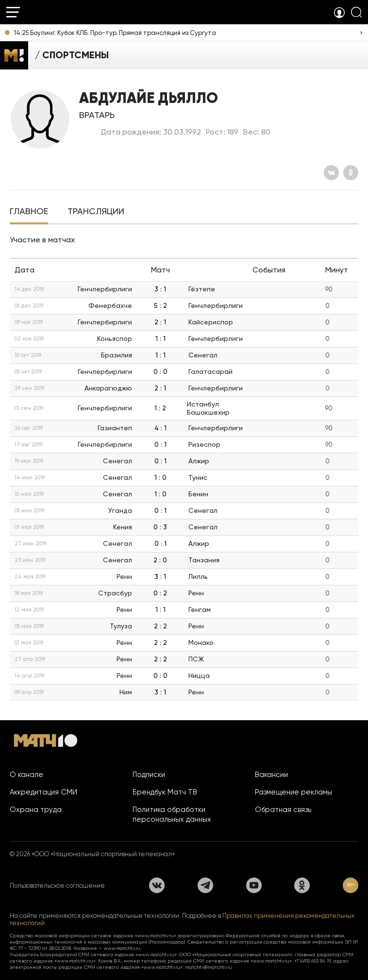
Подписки (149, 775)
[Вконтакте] (331, 173)
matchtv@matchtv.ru (209, 967)
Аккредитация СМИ (43, 792)
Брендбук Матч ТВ (165, 792)
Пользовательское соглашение (57, 886)
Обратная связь (283, 810)
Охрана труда (36, 810)
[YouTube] (254, 885)
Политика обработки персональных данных (172, 814)
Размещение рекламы (293, 792)
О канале (26, 775)
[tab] (29, 212)
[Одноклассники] (351, 173)
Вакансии (271, 775)
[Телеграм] (205, 885)
